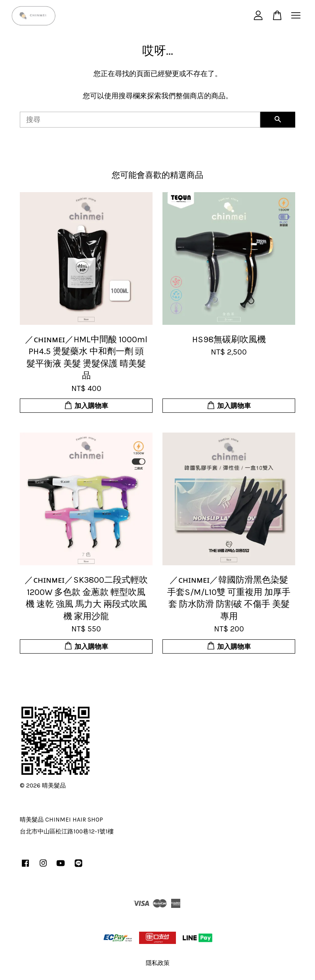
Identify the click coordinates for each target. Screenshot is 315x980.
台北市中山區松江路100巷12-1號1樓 (67, 831)
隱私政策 (158, 963)
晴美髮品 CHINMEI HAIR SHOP (61, 820)
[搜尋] (140, 120)
